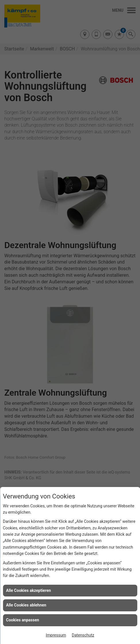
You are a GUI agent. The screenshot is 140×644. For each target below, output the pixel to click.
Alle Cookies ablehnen (26, 605)
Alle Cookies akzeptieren (28, 590)
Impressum (56, 635)
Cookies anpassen (23, 620)
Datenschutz (83, 635)
